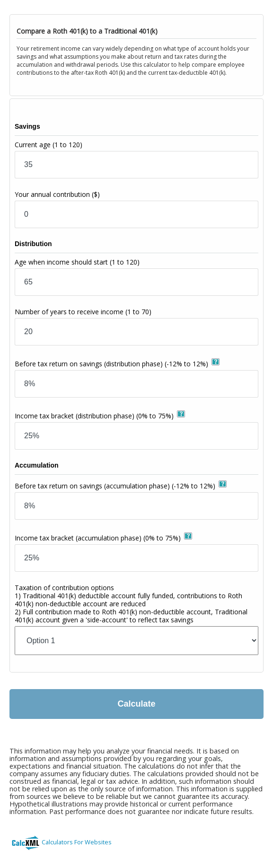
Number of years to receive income (83, 312)
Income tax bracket (94, 416)
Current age (48, 145)
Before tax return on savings (111, 364)
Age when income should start (77, 262)
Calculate (136, 704)
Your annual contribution (57, 194)
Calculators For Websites (77, 842)
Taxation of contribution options (131, 604)
